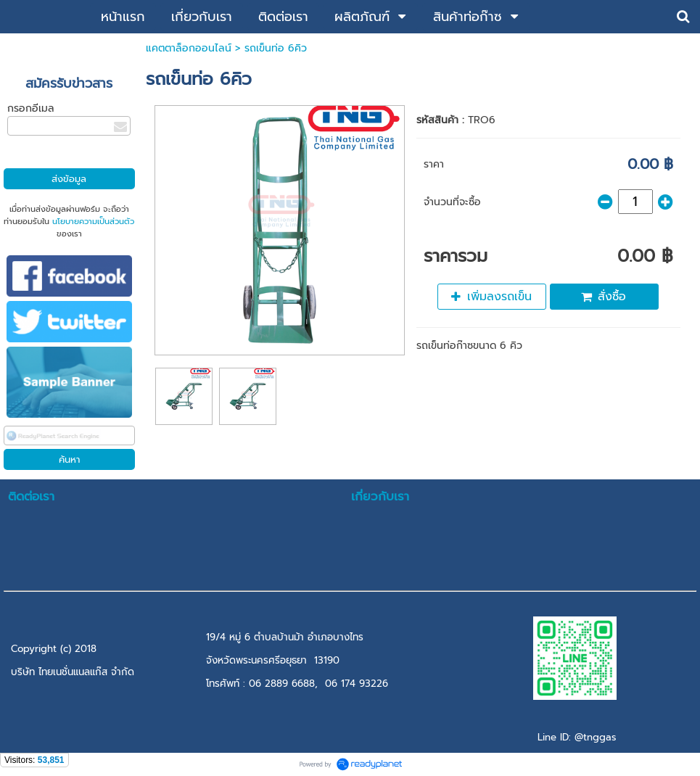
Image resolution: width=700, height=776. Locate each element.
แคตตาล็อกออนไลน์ (189, 48)
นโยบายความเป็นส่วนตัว (93, 222)
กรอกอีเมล (31, 108)
